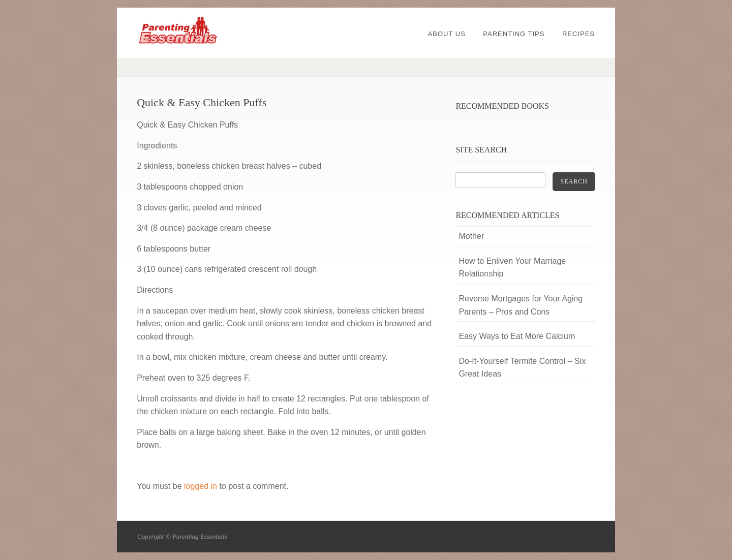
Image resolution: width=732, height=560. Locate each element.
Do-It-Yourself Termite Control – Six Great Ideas (522, 368)
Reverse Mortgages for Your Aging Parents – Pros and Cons (521, 305)
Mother (471, 236)
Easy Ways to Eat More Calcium (517, 336)
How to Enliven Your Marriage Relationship (512, 268)
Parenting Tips (514, 34)
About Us (447, 34)
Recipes (578, 34)
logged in (201, 486)
